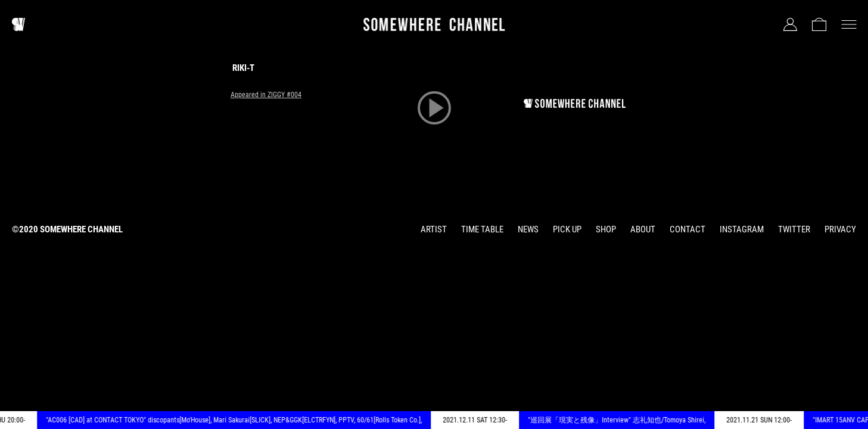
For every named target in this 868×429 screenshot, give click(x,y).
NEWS (528, 229)
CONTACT (687, 229)
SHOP (606, 229)
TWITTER (794, 229)
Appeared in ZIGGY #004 (266, 95)
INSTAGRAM (742, 229)
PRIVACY (840, 229)
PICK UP (567, 229)
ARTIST (434, 229)
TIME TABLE (482, 229)
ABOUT (643, 229)
